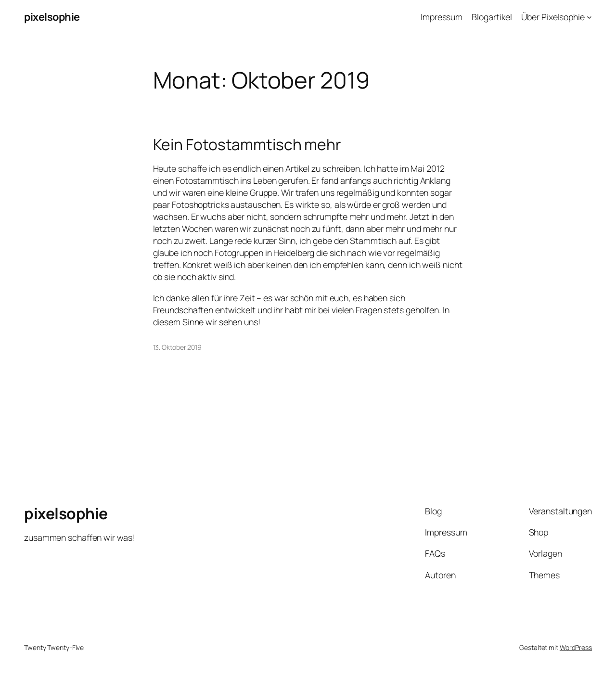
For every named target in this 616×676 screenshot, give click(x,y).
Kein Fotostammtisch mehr (247, 145)
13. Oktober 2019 (177, 347)
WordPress (576, 647)
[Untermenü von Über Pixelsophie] (589, 17)
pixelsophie (52, 17)
